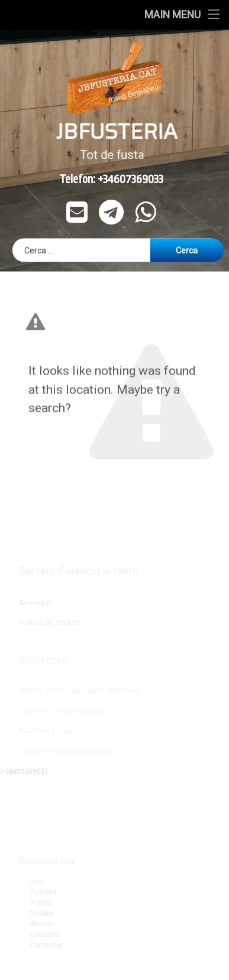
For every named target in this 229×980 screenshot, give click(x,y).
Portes (41, 903)
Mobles (42, 913)
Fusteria (43, 892)
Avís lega (35, 603)
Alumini (43, 924)
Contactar (46, 945)
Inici (37, 881)
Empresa (45, 935)
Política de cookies (50, 623)
